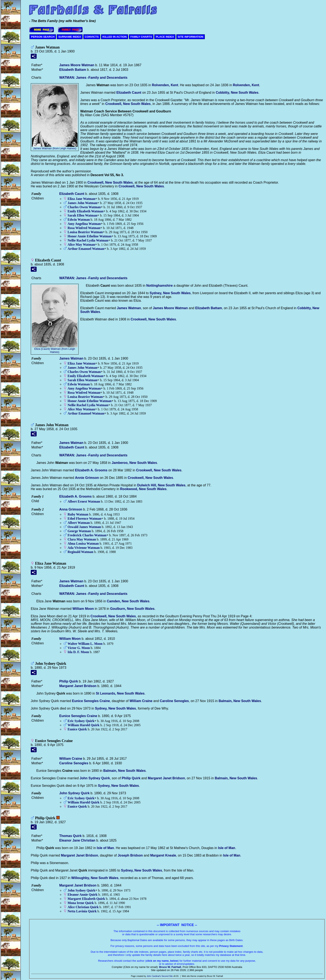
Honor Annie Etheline (90, 236)
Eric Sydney (81, 721)
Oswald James (84, 527)
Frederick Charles (87, 535)
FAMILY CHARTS (141, 37)
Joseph (130, 855)
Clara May (82, 539)
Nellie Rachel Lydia (88, 240)
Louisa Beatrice (85, 232)
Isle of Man (106, 848)
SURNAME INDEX (70, 37)
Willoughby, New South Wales (95, 878)
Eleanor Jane (77, 840)
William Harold (83, 725)
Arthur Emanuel (86, 249)
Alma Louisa (83, 544)
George (79, 531)
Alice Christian (83, 907)
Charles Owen (84, 207)
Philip (69, 681)
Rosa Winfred (84, 228)
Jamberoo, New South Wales (134, 463)
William (83, 609)
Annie (87, 478)
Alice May (81, 245)
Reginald (80, 552)
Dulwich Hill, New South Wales (161, 485)
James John (82, 203)
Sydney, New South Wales (170, 293)
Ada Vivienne (84, 548)
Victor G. (79, 648)
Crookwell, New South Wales (128, 104)
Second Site (167, 976)
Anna (71, 509)
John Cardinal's (154, 976)
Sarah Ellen (82, 215)
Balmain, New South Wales (240, 701)
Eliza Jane (81, 199)
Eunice (77, 729)
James (129, 308)
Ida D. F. (78, 652)
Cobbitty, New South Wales (237, 93)
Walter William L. (85, 644)
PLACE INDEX (165, 37)
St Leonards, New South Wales (120, 693)
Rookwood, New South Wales (143, 489)
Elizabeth (73, 70)
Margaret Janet (78, 686)
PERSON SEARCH (43, 37)
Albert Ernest (84, 501)
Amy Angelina (84, 224)
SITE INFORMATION (191, 37)
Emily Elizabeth (85, 211)
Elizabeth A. (91, 470)
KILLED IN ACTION (115, 37)
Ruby (78, 514)
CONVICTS (92, 37)
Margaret (163, 855)
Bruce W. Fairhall (170, 967)
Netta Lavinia (82, 911)
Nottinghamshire (160, 286)
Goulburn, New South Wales (132, 609)
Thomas (70, 836)
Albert (79, 523)
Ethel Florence (84, 519)
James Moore (77, 65)
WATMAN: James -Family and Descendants (93, 78)
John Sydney (95, 778)
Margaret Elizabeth (86, 899)
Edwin (79, 220)
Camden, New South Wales (128, 601)
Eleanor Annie (83, 895)
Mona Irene (81, 903)
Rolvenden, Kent (165, 85)
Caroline (174, 701)
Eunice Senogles (91, 701)
